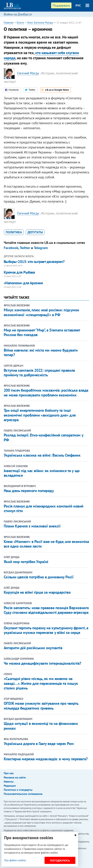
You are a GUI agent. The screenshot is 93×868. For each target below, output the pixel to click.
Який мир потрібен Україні (26, 562)
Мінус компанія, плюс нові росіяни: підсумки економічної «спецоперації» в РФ (41, 312)
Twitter (25, 248)
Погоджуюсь (60, 860)
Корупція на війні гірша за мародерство (37, 592)
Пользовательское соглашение (23, 794)
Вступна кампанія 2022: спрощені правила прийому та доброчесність (39, 373)
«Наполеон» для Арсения (23, 283)
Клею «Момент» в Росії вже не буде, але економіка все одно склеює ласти (46, 544)
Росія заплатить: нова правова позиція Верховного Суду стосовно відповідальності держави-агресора (46, 610)
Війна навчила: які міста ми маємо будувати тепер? (41, 352)
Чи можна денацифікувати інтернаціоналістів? (42, 663)
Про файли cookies (15, 860)
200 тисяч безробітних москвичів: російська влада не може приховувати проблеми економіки (46, 393)
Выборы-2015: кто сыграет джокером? (34, 262)
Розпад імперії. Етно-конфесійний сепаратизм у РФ (43, 437)
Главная (9, 22)
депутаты (35, 232)
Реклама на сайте (15, 777)
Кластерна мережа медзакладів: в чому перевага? (46, 759)
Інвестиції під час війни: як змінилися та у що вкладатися (42, 473)
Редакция (10, 786)
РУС (78, 6)
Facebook (11, 248)
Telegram (41, 248)
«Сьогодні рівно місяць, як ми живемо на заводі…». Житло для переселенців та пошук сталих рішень (41, 683)
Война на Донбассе (18, 14)
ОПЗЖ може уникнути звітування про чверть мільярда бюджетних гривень (41, 706)
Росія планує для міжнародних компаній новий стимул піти (44, 508)
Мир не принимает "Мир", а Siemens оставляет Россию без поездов (42, 332)
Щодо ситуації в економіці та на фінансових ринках (41, 726)
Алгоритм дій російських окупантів (33, 648)
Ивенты (9, 781)
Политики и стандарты (18, 790)
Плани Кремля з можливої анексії (32, 526)
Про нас (9, 773)
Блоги (20, 22)
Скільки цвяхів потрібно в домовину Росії (39, 577)
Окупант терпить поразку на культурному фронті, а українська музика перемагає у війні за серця (46, 630)
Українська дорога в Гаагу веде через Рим (39, 744)
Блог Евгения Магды (40, 22)
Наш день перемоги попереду (29, 491)
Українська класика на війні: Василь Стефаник (42, 455)
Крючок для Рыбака (19, 272)
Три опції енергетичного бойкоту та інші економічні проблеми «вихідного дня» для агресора (40, 415)
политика (14, 232)
